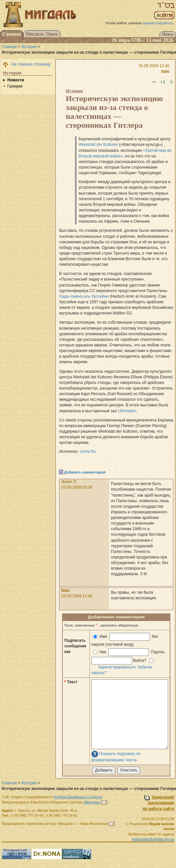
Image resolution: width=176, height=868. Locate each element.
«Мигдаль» (92, 802)
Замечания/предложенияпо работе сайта (158, 803)
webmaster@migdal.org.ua (153, 839)
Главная (9, 47)
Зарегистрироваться (117, 667)
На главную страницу (31, 64)
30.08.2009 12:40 (154, 66)
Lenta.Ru (88, 451)
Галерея (15, 86)
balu (165, 71)
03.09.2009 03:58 (77, 487)
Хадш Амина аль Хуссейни (84, 296)
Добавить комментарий (85, 472)
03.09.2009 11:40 (77, 596)
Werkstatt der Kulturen (98, 145)
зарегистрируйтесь (158, 23)
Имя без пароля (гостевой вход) (125, 640)
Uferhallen (127, 411)
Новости (16, 80)
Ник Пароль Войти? (129, 656)
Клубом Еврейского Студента (78, 797)
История (29, 47)
